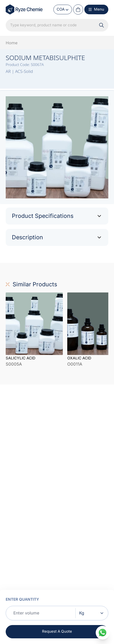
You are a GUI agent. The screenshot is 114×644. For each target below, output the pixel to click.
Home (12, 43)
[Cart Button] (78, 9)
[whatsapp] (103, 633)
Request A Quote (57, 631)
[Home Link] (24, 9)
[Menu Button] (96, 9)
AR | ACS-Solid (19, 71)
